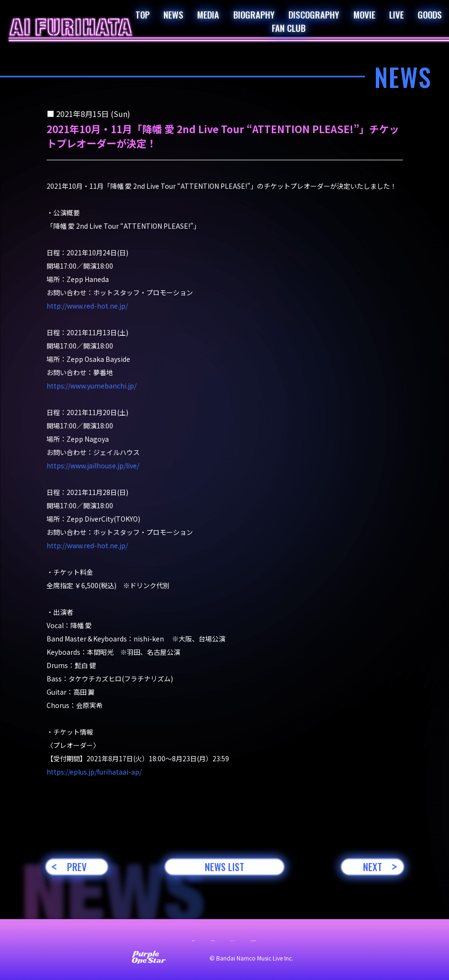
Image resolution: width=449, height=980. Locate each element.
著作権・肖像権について (323, 938)
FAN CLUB (289, 28)
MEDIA (208, 14)
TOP (143, 14)
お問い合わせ (96, 938)
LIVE (396, 14)
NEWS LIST (224, 867)
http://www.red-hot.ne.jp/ (87, 306)
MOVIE (364, 14)
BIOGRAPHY (254, 14)
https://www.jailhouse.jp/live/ (93, 466)
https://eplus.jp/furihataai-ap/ (94, 772)
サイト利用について (161, 938)
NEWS (173, 14)
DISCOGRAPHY (314, 14)
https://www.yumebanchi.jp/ (91, 386)
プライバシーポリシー (239, 938)
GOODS (430, 14)
